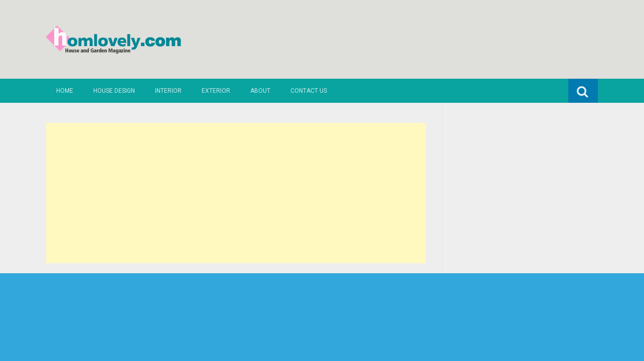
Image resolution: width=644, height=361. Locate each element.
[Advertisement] (236, 193)
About (260, 91)
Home (65, 91)
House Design (114, 91)
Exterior (216, 91)
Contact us (309, 91)
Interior (168, 91)
